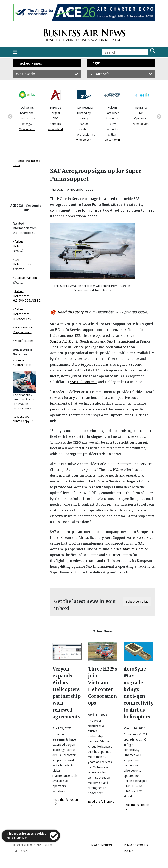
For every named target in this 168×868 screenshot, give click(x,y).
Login (95, 63)
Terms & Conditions (100, 845)
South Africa (23, 365)
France (19, 360)
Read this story (71, 312)
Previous (10, 116)
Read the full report (65, 801)
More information (17, 838)
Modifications (24, 341)
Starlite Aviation (26, 278)
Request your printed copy (23, 419)
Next (158, 116)
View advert (27, 129)
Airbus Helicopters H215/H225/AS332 (27, 296)
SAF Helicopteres (83, 382)
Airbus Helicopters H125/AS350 (22, 314)
